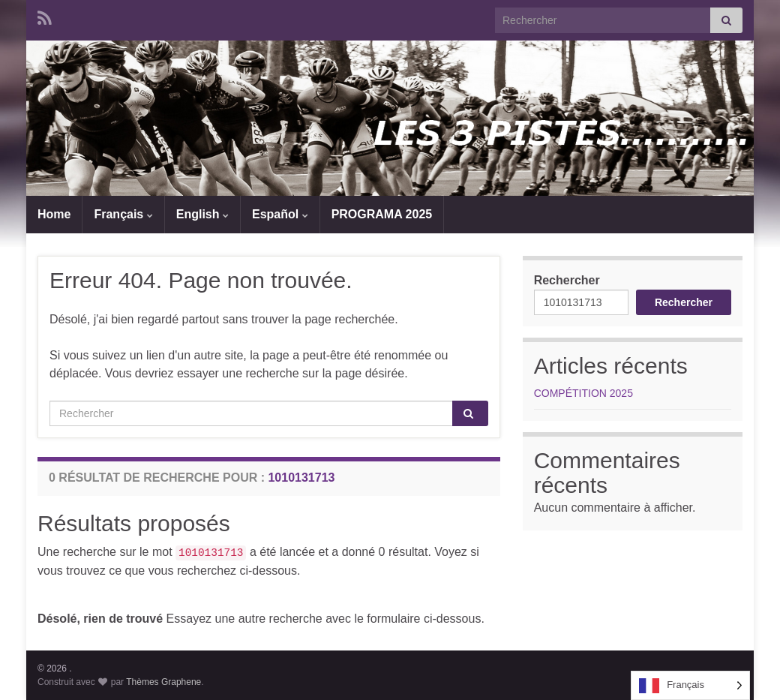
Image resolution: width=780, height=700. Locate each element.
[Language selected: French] (690, 685)
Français (123, 214)
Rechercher (567, 280)
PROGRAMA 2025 (382, 214)
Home (54, 214)
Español (280, 214)
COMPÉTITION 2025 (583, 393)
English (202, 214)
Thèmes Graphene (163, 682)
